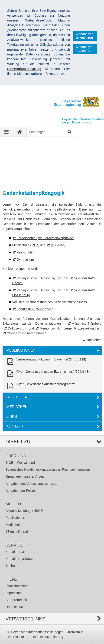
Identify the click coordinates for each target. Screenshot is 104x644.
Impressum (14, 593)
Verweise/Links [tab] (25, 619)
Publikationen (15, 518)
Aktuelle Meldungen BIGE (24, 511)
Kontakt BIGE (15, 552)
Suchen (69, 132)
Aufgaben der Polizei (21, 491)
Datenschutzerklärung (47, 637)
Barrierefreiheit (16, 600)
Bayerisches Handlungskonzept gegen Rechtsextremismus (48, 470)
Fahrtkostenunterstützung (35, 309)
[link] (46, 362)
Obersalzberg (16, 333)
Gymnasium (25, 259)
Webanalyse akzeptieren (84, 36)
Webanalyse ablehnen (84, 49)
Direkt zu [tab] (18, 442)
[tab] (52, 351)
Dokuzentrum (18, 328)
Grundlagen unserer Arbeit (25, 476)
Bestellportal (19, 532)
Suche (10, 566)
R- (37, 245)
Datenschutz (15, 607)
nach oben (94, 340)
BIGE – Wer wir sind (20, 463)
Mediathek (13, 525)
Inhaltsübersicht (17, 586)
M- (52, 245)
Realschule (24, 252)
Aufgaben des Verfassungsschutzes (31, 484)
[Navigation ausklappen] (6, 132)
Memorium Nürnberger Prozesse (64, 328)
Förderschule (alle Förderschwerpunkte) (45, 238)
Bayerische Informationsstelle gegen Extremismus (47, 632)
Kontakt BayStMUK (19, 559)
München (78, 324)
